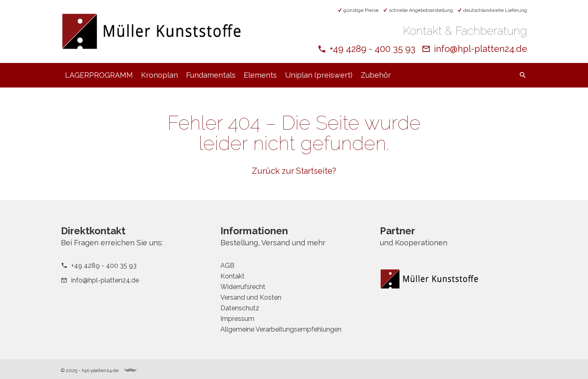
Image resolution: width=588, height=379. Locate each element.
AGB (227, 266)
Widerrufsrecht (243, 287)
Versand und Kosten (251, 297)
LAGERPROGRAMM (99, 75)
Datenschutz (240, 308)
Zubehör (376, 75)
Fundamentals (211, 75)
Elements (260, 75)
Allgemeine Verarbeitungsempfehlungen (281, 329)
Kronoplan (159, 75)
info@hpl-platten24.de (480, 49)
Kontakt (232, 276)
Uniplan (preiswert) (319, 75)
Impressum (237, 319)
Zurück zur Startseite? (294, 171)
